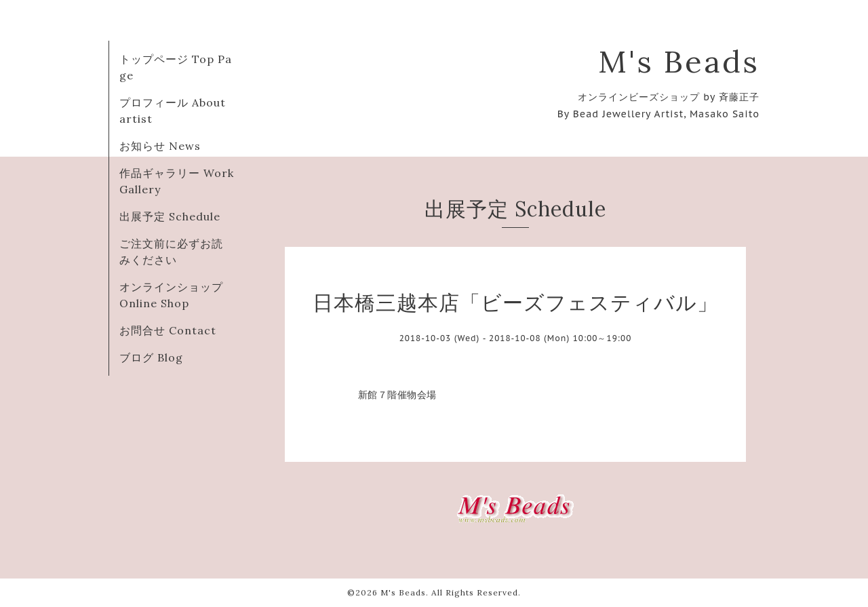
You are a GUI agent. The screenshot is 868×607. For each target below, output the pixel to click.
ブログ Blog (151, 357)
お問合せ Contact (168, 330)
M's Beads (679, 61)
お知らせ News (160, 146)
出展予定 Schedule (170, 216)
